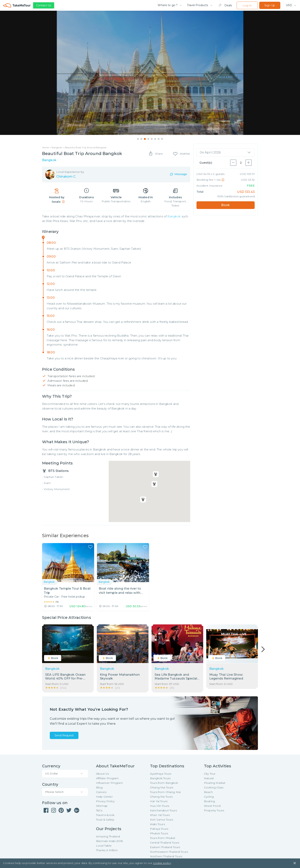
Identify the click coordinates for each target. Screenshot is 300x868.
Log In (247, 5)
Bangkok (174, 217)
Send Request (64, 736)
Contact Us (44, 5)
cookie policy (162, 864)
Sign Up (270, 5)
